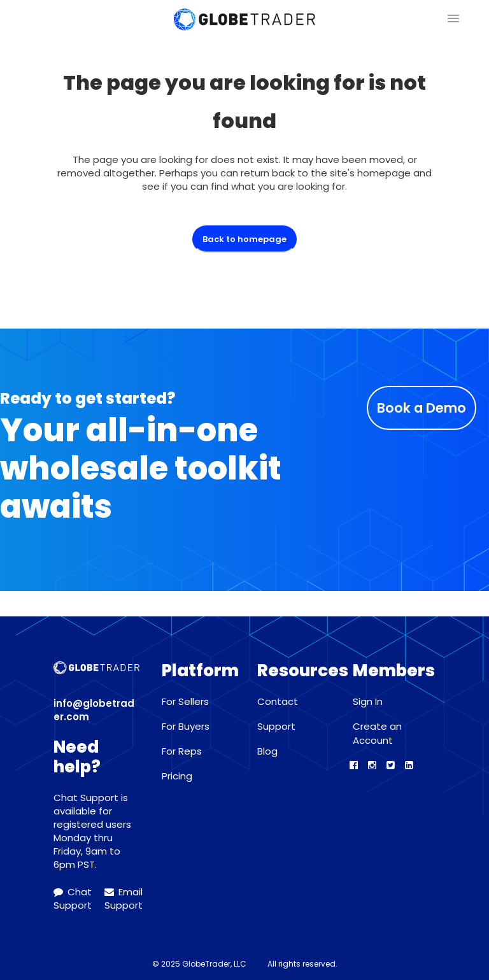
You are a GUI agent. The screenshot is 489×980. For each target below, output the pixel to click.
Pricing (177, 776)
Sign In (368, 701)
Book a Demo (422, 408)
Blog (267, 751)
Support (276, 726)
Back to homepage (244, 239)
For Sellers (185, 701)
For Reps (182, 751)
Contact (278, 701)
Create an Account (377, 733)
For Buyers (186, 726)
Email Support (124, 898)
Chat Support (73, 898)
